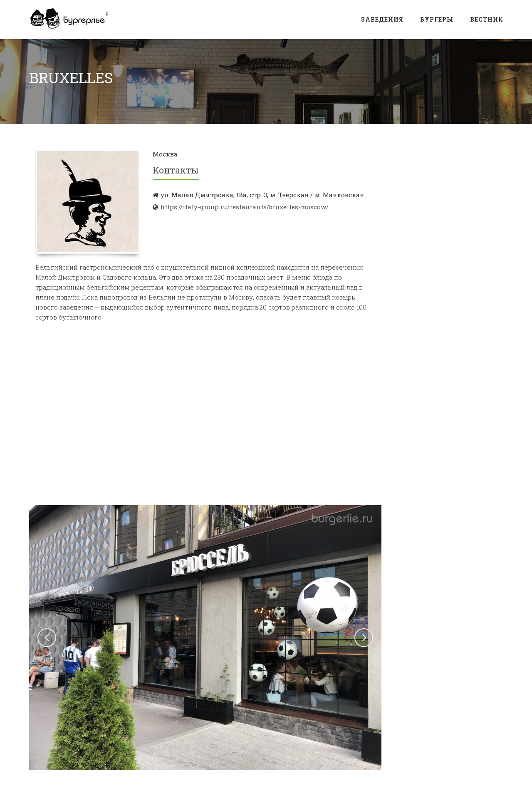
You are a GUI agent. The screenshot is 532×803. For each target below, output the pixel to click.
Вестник (487, 19)
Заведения (382, 19)
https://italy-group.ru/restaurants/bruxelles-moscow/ (244, 207)
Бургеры (437, 19)
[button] (47, 638)
